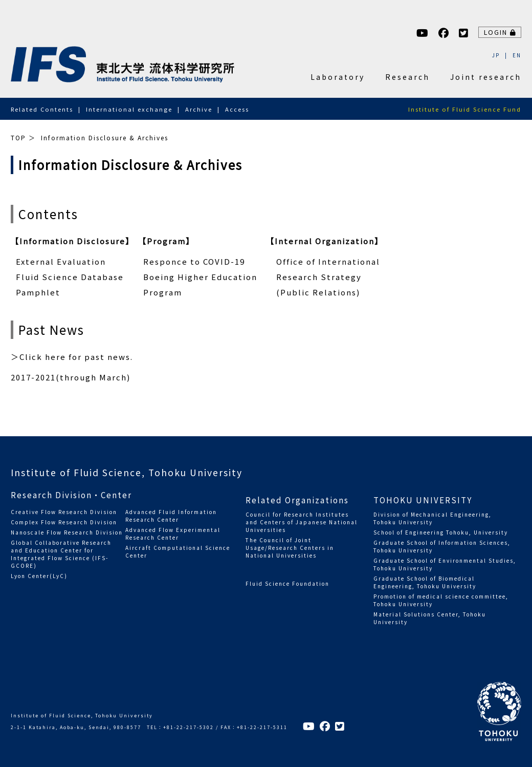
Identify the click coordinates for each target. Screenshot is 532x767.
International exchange (129, 109)
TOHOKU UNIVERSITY (423, 500)
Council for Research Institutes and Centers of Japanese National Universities (302, 522)
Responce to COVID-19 (194, 261)
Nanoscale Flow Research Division (67, 532)
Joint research (486, 77)
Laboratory (338, 77)
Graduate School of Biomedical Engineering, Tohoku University (425, 582)
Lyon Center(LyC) (39, 576)
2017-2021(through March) (71, 377)
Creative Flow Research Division (64, 512)
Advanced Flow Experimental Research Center (173, 534)
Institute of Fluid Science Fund (465, 109)
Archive (199, 109)
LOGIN (500, 32)
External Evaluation (61, 261)
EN (517, 55)
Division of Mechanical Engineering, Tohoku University (433, 518)
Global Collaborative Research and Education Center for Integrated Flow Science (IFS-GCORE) (61, 554)
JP (496, 55)
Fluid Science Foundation (287, 583)
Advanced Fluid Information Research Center (171, 516)
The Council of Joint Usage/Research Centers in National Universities (290, 548)
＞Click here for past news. (72, 357)
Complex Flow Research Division (64, 522)
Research (407, 77)
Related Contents (42, 109)
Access (237, 109)
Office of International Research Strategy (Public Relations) (328, 277)
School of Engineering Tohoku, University (441, 532)
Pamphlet (38, 292)
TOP (18, 137)
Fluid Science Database (70, 277)
